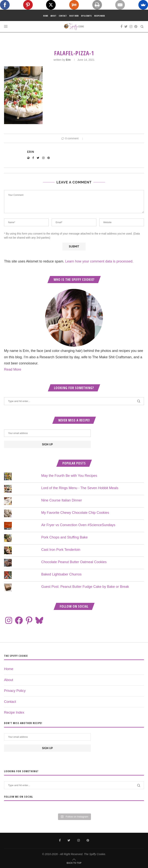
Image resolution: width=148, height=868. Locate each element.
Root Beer (74, 16)
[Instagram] (131, 27)
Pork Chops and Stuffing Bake (64, 537)
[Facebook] (121, 27)
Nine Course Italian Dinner (62, 500)
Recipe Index (100, 16)
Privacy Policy (15, 691)
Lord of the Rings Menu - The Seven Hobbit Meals (80, 488)
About (53, 16)
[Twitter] (126, 27)
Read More (13, 369)
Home (46, 16)
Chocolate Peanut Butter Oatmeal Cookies (74, 562)
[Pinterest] (136, 27)
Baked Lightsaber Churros (61, 574)
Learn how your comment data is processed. (99, 261)
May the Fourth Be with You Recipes (69, 476)
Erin (68, 60)
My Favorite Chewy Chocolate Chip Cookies (75, 513)
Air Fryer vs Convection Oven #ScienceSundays (78, 525)
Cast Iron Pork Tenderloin (61, 550)
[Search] (142, 27)
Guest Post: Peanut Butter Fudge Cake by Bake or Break (85, 587)
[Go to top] (74, 863)
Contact (63, 16)
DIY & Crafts (86, 16)
